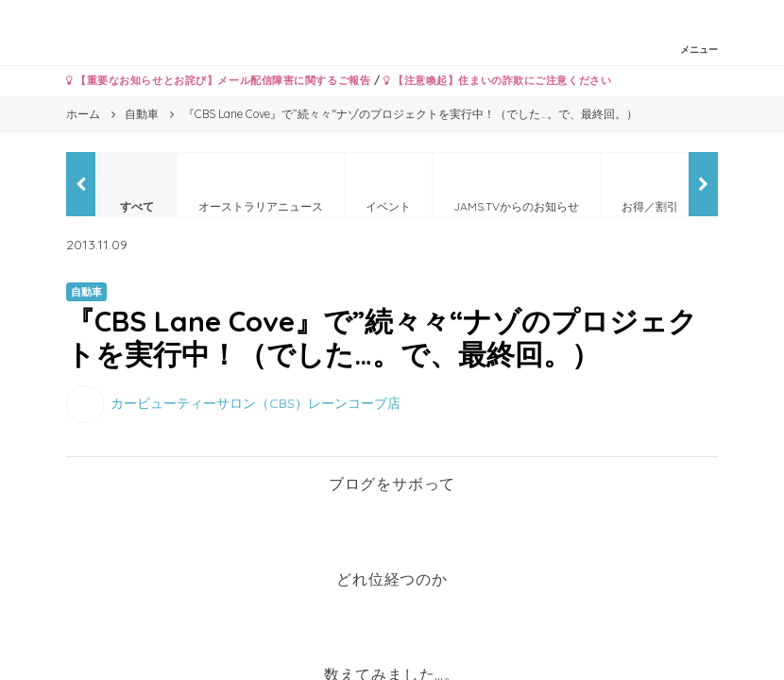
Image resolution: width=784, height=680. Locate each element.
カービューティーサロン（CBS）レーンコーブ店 (256, 403)
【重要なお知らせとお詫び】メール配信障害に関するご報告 (218, 80)
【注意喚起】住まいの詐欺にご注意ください (497, 80)
